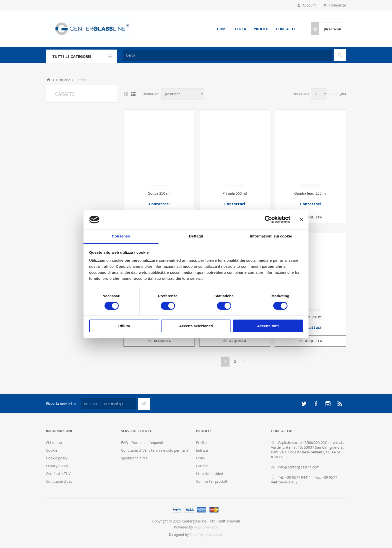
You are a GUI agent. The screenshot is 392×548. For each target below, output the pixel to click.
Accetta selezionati (196, 326)
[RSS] (340, 404)
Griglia (126, 94)
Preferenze (337, 5)
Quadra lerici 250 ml (310, 193)
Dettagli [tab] (196, 236)
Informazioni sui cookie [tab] (271, 236)
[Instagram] (328, 404)
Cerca (241, 29)
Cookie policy (57, 458)
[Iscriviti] (108, 404)
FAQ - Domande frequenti (142, 443)
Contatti (285, 29)
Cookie (52, 450)
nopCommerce (206, 527)
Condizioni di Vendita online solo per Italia (155, 450)
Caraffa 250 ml (310, 317)
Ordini (201, 458)
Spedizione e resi (135, 458)
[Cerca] (227, 55)
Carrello (202, 466)
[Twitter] (304, 404)
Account (309, 5)
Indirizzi (202, 450)
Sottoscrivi (144, 404)
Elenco (133, 94)
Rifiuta (124, 326)
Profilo (261, 29)
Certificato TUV (58, 474)
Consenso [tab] (121, 236)
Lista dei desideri (209, 474)
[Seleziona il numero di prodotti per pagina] (319, 94)
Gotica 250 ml (159, 193)
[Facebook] (316, 404)
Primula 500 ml (235, 193)
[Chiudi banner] (301, 219)
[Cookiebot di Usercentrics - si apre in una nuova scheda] (268, 219)
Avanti (245, 362)
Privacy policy (57, 466)
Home (222, 29)
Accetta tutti (268, 326)
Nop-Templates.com (206, 534)
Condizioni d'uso (59, 481)
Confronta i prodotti (212, 481)
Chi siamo (54, 443)
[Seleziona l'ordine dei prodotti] (183, 94)
